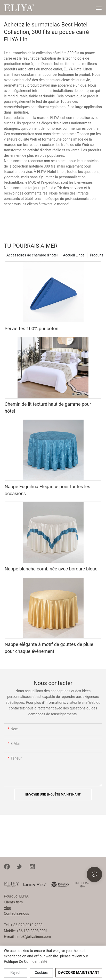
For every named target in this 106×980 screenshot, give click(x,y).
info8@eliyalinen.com (34, 937)
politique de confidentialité (26, 961)
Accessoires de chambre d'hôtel (32, 255)
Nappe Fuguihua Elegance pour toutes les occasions (47, 490)
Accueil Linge (74, 255)
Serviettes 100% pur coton (31, 329)
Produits (97, 255)
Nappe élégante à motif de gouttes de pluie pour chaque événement (49, 648)
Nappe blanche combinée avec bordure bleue (51, 569)
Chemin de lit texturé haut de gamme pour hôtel (48, 408)
